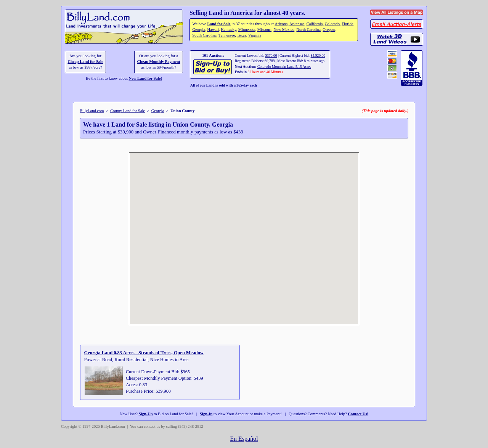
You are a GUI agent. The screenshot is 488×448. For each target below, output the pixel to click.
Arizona (281, 24)
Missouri (265, 30)
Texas (241, 35)
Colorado (332, 24)
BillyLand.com (92, 111)
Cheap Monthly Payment (159, 62)
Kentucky (228, 30)
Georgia (199, 30)
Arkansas (297, 24)
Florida (347, 24)
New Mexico (284, 30)
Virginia (255, 35)
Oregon (329, 30)
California (315, 24)
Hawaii (213, 30)
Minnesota (247, 30)
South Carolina (204, 35)
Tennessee (227, 35)
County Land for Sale (128, 111)
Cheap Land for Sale (85, 62)
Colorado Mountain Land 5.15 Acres (284, 67)
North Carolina (308, 30)
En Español (244, 439)
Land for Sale (219, 24)
